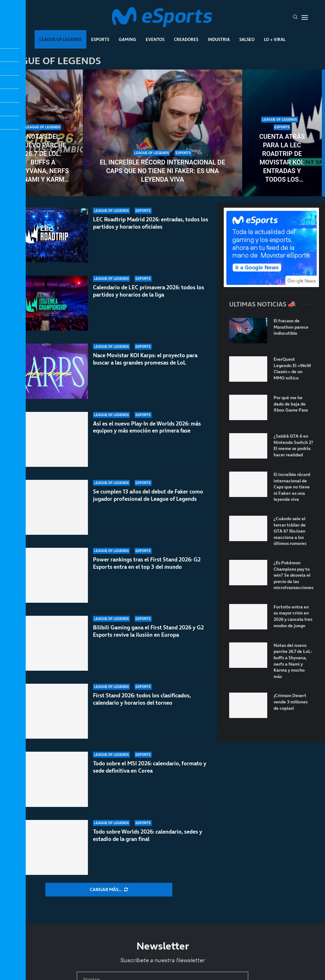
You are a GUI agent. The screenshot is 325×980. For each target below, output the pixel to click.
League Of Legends (60, 39)
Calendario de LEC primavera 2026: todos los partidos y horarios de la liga (149, 297)
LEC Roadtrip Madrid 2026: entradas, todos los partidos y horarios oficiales (151, 224)
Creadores (186, 39)
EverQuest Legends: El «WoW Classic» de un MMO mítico (292, 369)
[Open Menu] (305, 17)
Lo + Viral (275, 39)
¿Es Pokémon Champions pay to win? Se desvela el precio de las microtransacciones (293, 575)
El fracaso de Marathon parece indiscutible (291, 327)
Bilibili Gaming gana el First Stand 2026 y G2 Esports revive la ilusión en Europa (148, 638)
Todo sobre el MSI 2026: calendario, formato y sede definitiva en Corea (150, 767)
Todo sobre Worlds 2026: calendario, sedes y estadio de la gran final (148, 835)
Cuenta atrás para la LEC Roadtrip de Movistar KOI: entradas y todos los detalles (282, 158)
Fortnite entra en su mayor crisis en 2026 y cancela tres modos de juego (293, 616)
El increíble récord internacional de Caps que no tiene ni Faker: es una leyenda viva (163, 171)
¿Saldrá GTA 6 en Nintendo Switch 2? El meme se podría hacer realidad (293, 446)
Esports (100, 39)
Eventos (155, 39)
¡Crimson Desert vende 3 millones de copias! (291, 702)
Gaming (127, 39)
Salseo (247, 39)
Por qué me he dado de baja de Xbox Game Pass (291, 404)
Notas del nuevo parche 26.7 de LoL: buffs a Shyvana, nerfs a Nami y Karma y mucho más (43, 158)
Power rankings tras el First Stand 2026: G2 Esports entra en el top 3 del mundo (147, 575)
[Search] (295, 17)
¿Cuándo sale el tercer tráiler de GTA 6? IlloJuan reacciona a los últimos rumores (290, 531)
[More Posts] (109, 890)
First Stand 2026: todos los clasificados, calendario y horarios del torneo (142, 699)
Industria (219, 39)
